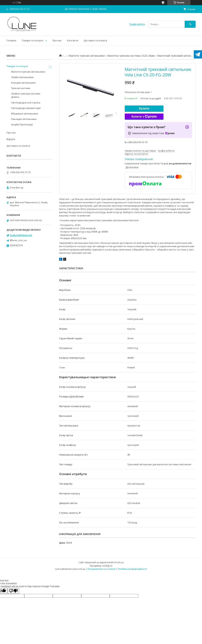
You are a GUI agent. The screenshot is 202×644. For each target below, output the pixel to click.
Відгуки (11, 139)
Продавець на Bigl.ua (101, 566)
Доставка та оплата (95, 40)
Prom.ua (119, 562)
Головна (11, 40)
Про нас (57, 40)
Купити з (144, 117)
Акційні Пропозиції (22, 124)
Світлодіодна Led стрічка (26, 103)
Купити (144, 108)
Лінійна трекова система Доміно (26, 95)
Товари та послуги (32, 40)
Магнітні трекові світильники (87, 56)
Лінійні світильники (22, 77)
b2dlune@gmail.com (21, 235)
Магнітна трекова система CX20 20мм (131, 56)
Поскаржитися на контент (102, 569)
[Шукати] (190, 24)
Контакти (73, 40)
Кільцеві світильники (23, 83)
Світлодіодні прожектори (26, 108)
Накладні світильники (24, 119)
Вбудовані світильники (25, 114)
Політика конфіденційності (133, 569)
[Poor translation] (13, 591)
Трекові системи (21, 88)
